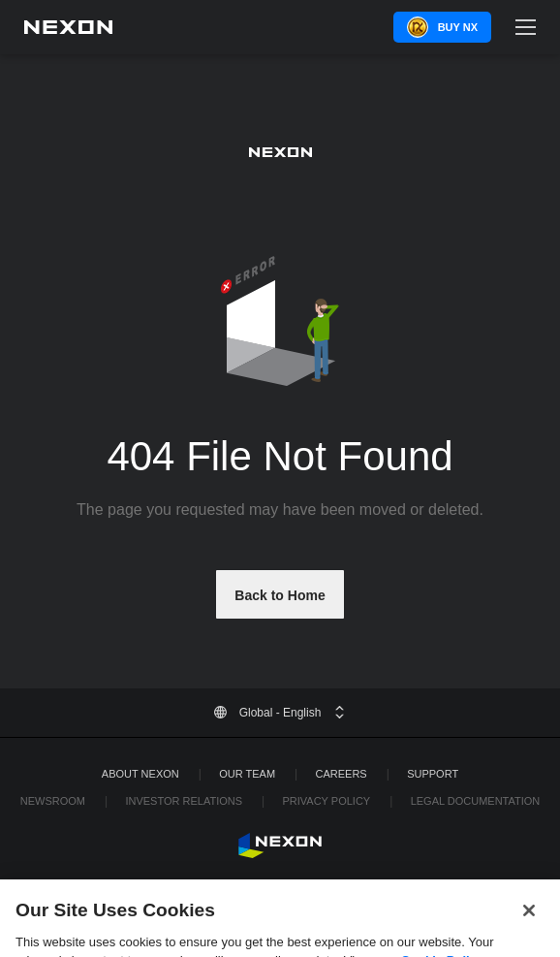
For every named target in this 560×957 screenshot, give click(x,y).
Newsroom (53, 801)
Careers (342, 774)
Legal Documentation (476, 801)
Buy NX (458, 27)
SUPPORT (433, 774)
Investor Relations (184, 801)
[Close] (529, 917)
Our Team (247, 774)
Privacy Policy (326, 801)
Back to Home (280, 595)
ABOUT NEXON (140, 774)
